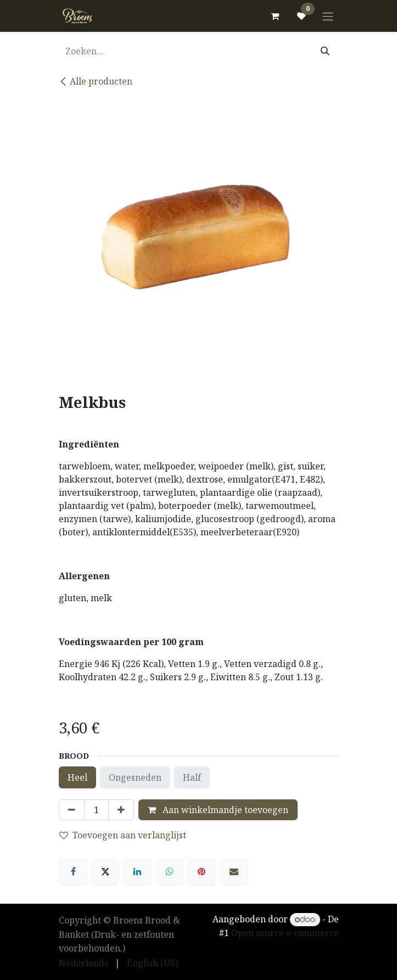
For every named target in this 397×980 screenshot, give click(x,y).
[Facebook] (74, 871)
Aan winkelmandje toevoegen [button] (218, 810)
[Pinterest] (202, 871)
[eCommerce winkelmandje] (275, 16)
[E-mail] (234, 871)
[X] (105, 871)
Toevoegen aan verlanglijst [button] (123, 835)
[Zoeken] (325, 51)
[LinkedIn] (137, 871)
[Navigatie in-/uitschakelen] (328, 16)
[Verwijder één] (72, 810)
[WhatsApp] (170, 871)
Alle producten (96, 81)
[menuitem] (83, 963)
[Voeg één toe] (121, 810)
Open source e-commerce (285, 933)
